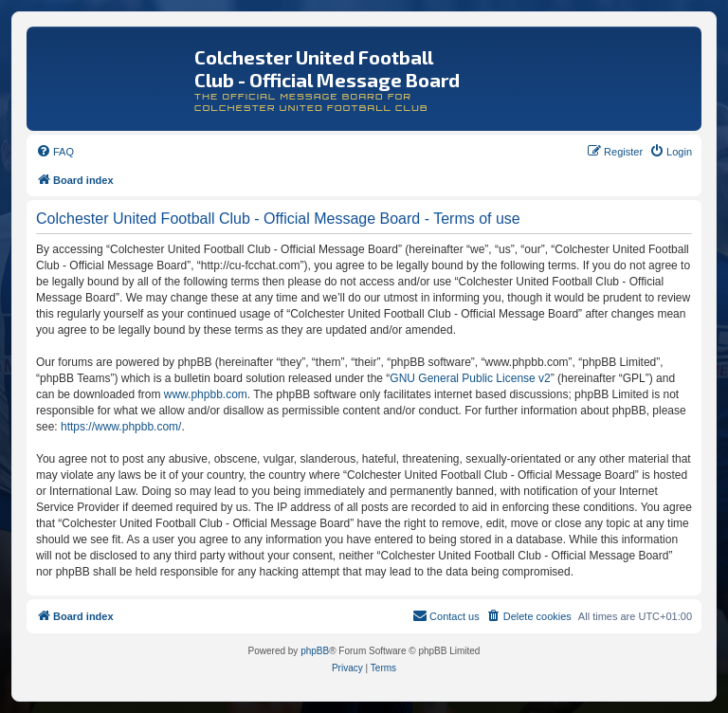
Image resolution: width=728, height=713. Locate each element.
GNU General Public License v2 (470, 378)
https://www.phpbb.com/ (121, 427)
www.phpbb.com (206, 394)
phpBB (315, 651)
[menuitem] (55, 152)
